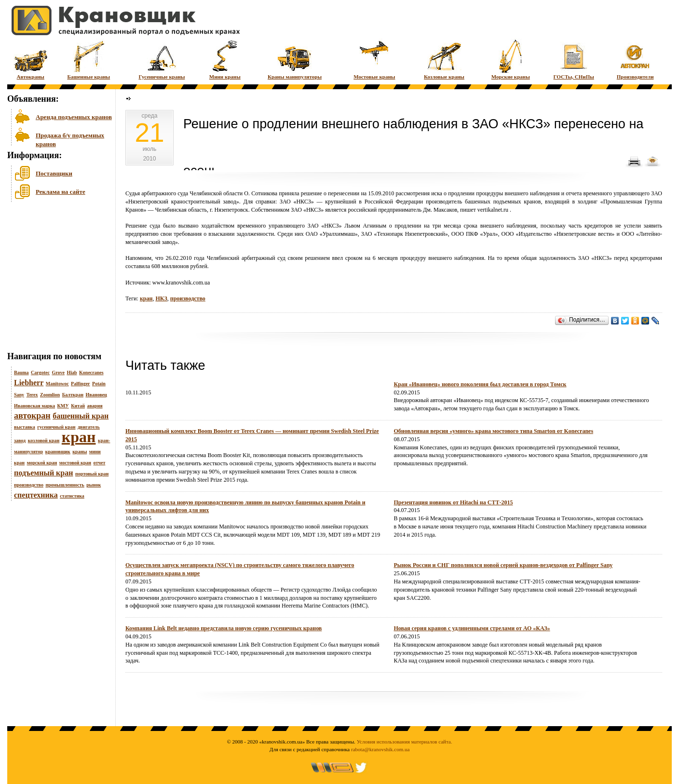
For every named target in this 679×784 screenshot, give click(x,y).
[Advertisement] (55, 279)
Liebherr (29, 383)
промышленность (65, 485)
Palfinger (80, 384)
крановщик (58, 452)
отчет (100, 463)
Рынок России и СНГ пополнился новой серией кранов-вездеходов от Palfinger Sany (503, 565)
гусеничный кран (56, 427)
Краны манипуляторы (295, 59)
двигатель (89, 427)
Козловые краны (444, 59)
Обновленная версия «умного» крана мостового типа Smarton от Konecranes (494, 431)
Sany (19, 395)
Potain (99, 384)
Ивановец (96, 395)
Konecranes (91, 372)
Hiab (72, 372)
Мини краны (225, 59)
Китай (78, 406)
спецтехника (36, 495)
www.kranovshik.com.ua (181, 283)
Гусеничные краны (162, 59)
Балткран (73, 395)
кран (79, 437)
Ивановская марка (34, 406)
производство (29, 485)
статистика (72, 496)
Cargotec (40, 372)
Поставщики (54, 173)
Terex (32, 395)
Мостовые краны (374, 59)
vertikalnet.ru (493, 210)
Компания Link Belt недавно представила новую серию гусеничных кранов (224, 628)
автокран (32, 416)
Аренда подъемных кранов (74, 117)
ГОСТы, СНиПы (574, 59)
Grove (58, 372)
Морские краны (511, 59)
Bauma (21, 372)
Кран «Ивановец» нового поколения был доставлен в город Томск (480, 384)
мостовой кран (75, 463)
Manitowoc (57, 384)
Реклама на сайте (61, 192)
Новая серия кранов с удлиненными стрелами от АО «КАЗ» (472, 628)
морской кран (42, 463)
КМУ (63, 406)
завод (20, 440)
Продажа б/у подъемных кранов (70, 139)
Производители (635, 59)
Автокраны (31, 59)
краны (80, 452)
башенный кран (81, 416)
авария (95, 406)
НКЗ (161, 298)
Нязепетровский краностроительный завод (182, 202)
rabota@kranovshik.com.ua (380, 749)
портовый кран (92, 474)
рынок (94, 485)
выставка (25, 427)
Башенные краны (88, 59)
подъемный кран (43, 473)
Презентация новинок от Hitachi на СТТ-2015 (454, 502)
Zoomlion (50, 395)
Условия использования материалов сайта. (405, 742)
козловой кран (44, 440)
